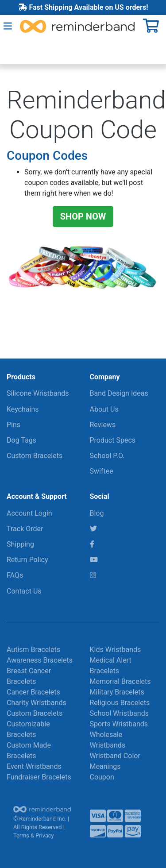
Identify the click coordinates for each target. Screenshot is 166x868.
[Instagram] (93, 575)
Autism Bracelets (33, 650)
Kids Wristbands (116, 650)
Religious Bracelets (120, 703)
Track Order (25, 529)
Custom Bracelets (35, 456)
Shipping (20, 544)
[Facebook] (92, 544)
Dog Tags (21, 440)
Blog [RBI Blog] (97, 513)
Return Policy (27, 560)
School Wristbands (119, 713)
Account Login (29, 513)
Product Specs (113, 440)
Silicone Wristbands (38, 393)
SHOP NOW (83, 216)
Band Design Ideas (119, 393)
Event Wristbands (34, 766)
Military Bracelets (117, 692)
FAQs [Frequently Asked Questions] (15, 575)
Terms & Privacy (34, 835)
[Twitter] (93, 529)
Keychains (23, 409)
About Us (104, 409)
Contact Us (24, 591)
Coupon (102, 777)
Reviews (103, 425)
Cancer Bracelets (33, 692)
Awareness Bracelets (40, 660)
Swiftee (102, 471)
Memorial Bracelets (120, 681)
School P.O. (107, 456)
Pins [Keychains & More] (14, 425)
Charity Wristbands (37, 703)
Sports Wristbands (119, 724)
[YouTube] (94, 560)
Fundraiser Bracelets (39, 777)
